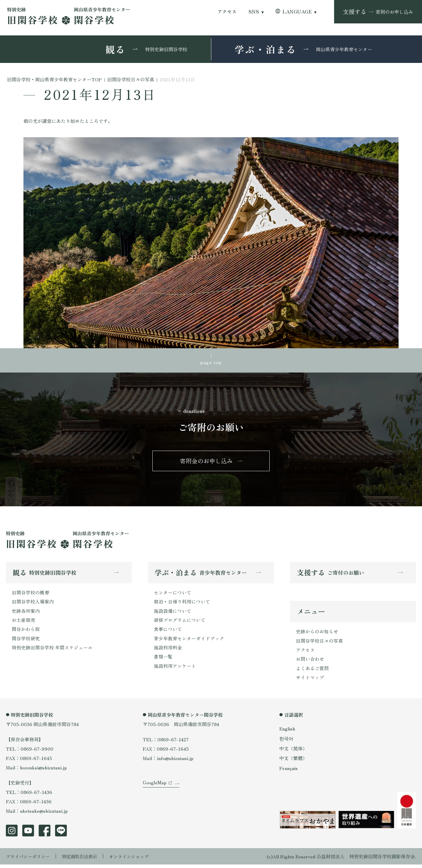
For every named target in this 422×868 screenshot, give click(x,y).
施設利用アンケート (175, 669)
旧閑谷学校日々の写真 (319, 643)
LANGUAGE (297, 12)
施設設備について (173, 613)
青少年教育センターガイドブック (189, 641)
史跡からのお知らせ (317, 634)
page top (211, 363)
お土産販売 (23, 622)
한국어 (286, 742)
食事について (168, 632)
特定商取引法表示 (84, 860)
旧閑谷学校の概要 (30, 594)
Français (289, 771)
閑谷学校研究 (26, 641)
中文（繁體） (293, 761)
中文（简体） (293, 751)
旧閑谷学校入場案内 (33, 604)
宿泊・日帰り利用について (182, 604)
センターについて (173, 594)
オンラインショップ (135, 860)
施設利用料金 (168, 651)
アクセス (227, 12)
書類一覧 (163, 660)
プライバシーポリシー (29, 860)
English (287, 732)
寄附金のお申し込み (206, 462)
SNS (254, 12)
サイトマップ (310, 681)
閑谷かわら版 (26, 632)
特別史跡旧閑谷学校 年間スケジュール (52, 651)
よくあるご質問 (312, 671)
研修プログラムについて (180, 622)
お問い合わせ (310, 662)
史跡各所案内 (26, 613)
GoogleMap (155, 788)
